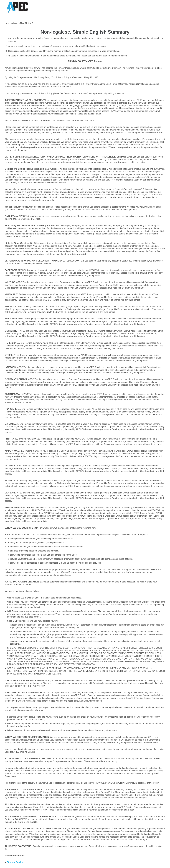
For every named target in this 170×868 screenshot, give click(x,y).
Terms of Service (15, 862)
